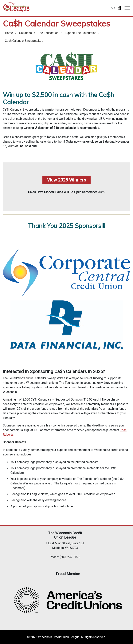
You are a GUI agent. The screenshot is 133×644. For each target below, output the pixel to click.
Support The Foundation (80, 33)
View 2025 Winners (66, 180)
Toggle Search (120, 8)
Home (16, 9)
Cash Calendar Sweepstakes (24, 41)
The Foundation (48, 33)
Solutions (25, 33)
